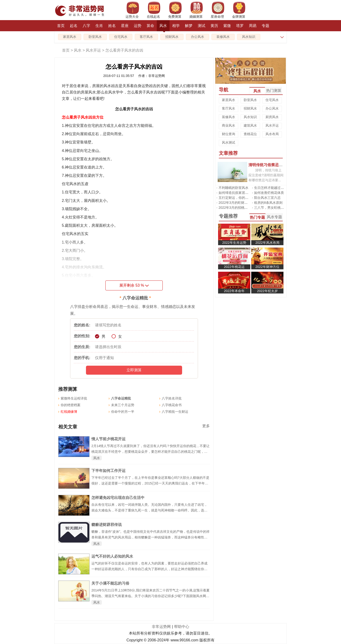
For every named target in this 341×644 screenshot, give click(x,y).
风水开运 (93, 50)
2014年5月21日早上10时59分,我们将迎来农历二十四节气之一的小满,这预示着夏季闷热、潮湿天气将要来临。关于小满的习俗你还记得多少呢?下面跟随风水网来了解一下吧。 (150, 596)
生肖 (99, 26)
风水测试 (229, 142)
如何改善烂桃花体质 (269, 193)
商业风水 (229, 125)
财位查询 (229, 134)
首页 (61, 26)
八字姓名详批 (170, 398)
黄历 (214, 26)
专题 (265, 26)
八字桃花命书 (170, 405)
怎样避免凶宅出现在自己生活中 (118, 498)
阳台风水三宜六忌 (267, 198)
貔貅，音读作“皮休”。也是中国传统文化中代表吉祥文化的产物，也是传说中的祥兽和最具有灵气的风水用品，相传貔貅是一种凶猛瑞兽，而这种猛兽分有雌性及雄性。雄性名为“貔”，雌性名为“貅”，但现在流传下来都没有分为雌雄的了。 (150, 537)
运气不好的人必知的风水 (112, 556)
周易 (253, 26)
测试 (202, 26)
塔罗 (240, 26)
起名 (74, 26)
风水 (163, 27)
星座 (125, 26)
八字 (86, 26)
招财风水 (172, 37)
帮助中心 (182, 627)
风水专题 (274, 217)
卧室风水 (95, 37)
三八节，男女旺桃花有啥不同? (277, 208)
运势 (138, 26)
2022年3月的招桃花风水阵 (238, 208)
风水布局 (272, 134)
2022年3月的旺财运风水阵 (238, 203)
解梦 (189, 26)
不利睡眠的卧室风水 (233, 188)
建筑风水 (250, 125)
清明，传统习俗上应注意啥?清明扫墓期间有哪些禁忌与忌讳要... (266, 175)
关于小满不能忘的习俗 (110, 583)
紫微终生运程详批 (73, 398)
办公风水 (197, 37)
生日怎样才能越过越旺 (271, 188)
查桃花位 (250, 134)
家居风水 (70, 37)
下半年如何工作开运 (108, 471)
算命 (150, 26)
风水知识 (249, 37)
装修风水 (223, 37)
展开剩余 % (134, 285)
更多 (206, 426)
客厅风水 (146, 37)
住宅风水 (121, 37)
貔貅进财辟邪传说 (107, 525)
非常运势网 (161, 627)
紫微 (227, 26)
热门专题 (257, 217)
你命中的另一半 (121, 412)
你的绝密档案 (69, 405)
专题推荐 (228, 216)
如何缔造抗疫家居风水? (236, 193)
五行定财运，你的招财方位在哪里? (244, 198)
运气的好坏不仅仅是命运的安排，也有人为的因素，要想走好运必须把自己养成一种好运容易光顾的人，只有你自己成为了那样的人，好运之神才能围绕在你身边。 (149, 569)
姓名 (112, 26)
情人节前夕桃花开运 (108, 439)
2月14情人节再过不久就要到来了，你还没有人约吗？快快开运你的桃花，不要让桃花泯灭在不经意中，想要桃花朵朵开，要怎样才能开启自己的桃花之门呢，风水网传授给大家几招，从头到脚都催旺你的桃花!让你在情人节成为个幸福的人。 (150, 452)
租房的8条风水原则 (268, 203)
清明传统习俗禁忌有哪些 (269, 165)
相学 (176, 26)
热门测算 (274, 91)
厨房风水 (272, 117)
